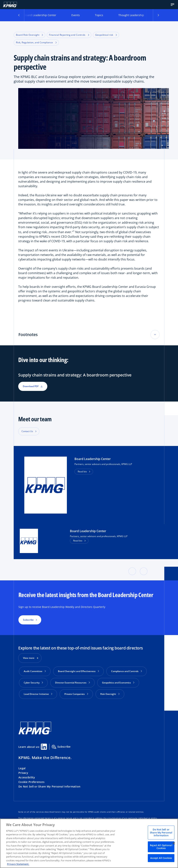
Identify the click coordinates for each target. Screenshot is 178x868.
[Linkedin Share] (44, 747)
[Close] (174, 843)
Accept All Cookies (161, 858)
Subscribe (61, 747)
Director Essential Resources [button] (72, 683)
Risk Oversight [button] (110, 694)
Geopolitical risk (106, 35)
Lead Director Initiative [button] (38, 694)
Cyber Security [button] (33, 683)
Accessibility (27, 777)
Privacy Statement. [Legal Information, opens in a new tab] (18, 864)
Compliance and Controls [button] (127, 671)
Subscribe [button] (28, 620)
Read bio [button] (82, 471)
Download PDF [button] (33, 386)
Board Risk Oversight (29, 35)
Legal (22, 768)
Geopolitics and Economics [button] (118, 683)
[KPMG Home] (10, 5)
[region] (89, 843)
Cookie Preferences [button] (31, 782)
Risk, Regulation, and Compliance (36, 42)
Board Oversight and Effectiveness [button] (78, 671)
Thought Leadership (131, 15)
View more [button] (29, 658)
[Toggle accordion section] (155, 335)
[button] (172, 5)
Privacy (23, 773)
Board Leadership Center (40, 15)
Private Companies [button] (76, 694)
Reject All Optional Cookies (161, 847)
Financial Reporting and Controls (69, 35)
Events (76, 15)
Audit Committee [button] (35, 671)
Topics (99, 15)
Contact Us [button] (27, 431)
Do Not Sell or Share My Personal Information (49, 786)
